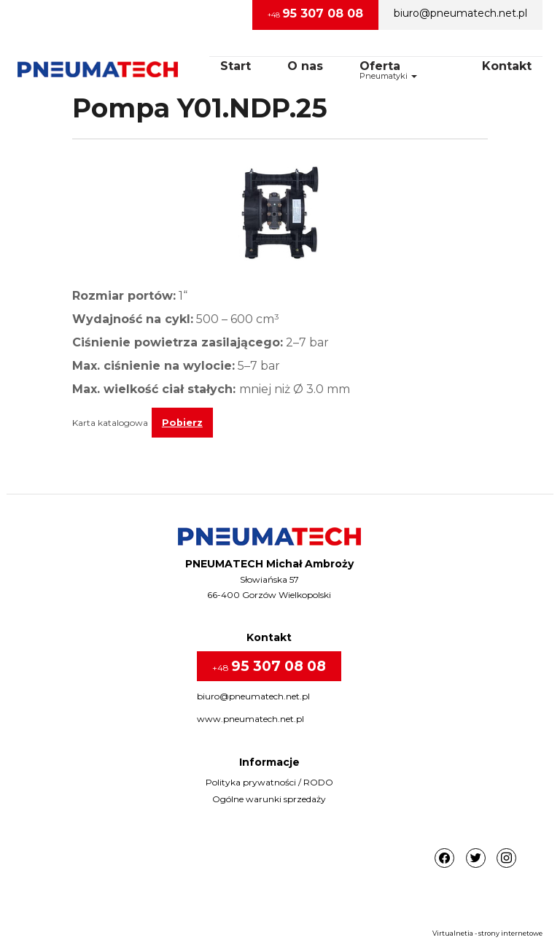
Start (236, 66)
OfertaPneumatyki (388, 70)
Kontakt (507, 66)
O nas (305, 66)
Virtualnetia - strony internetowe (487, 933)
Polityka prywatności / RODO (269, 782)
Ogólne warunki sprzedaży (269, 799)
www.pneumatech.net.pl (250, 719)
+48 (315, 13)
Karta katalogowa (110, 423)
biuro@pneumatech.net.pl (460, 13)
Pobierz (182, 423)
